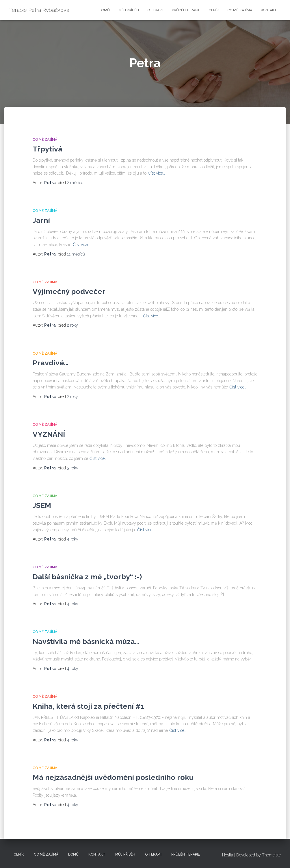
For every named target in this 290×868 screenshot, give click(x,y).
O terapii (155, 10)
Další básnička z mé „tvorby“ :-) (87, 577)
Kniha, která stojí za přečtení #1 (89, 706)
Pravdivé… (51, 363)
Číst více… (156, 173)
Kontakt (269, 10)
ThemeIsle (271, 855)
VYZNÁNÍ (49, 434)
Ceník (214, 10)
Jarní (41, 220)
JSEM (42, 505)
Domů (105, 10)
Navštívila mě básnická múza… (86, 641)
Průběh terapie (186, 10)
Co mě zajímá (240, 10)
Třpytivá (48, 149)
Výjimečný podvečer (69, 291)
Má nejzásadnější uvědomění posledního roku (113, 777)
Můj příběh (129, 10)
